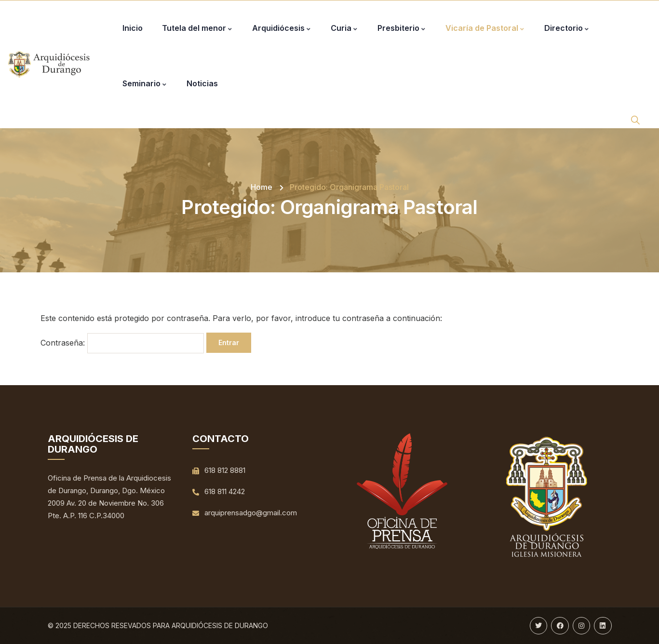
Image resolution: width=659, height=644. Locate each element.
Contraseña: (122, 343)
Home (262, 187)
